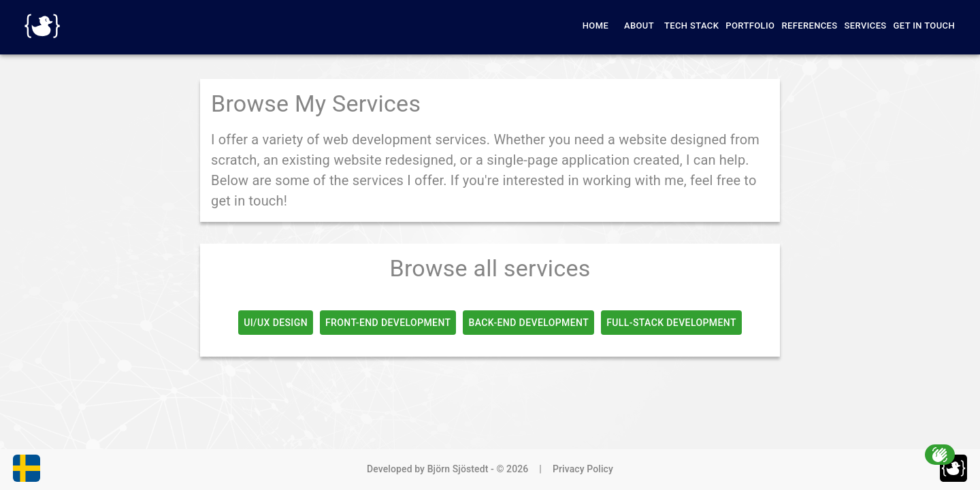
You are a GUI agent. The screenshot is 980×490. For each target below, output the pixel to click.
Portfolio (750, 26)
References (809, 26)
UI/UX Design (276, 323)
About (639, 26)
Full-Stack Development (671, 323)
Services (866, 26)
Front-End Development (388, 323)
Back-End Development (528, 323)
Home (595, 26)
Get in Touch (924, 26)
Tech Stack (691, 26)
